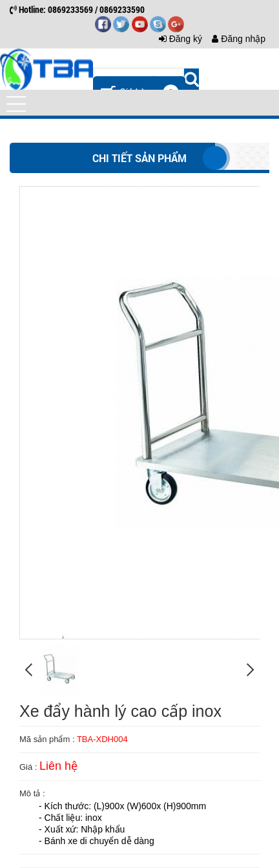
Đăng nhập (239, 39)
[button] (16, 104)
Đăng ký (181, 39)
